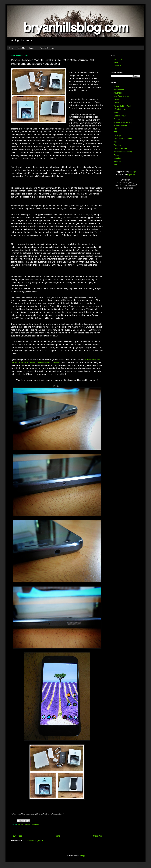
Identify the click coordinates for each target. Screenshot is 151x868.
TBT (115, 132)
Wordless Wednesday (123, 152)
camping (117, 158)
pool (115, 165)
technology (35, 825)
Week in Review (121, 148)
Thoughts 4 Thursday (123, 139)
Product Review (24, 825)
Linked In (118, 66)
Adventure (118, 93)
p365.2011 (118, 161)
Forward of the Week (123, 106)
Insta (116, 62)
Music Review (120, 116)
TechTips (118, 135)
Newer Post (17, 836)
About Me (21, 48)
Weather (117, 145)
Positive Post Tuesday (123, 122)
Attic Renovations (121, 96)
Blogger (133, 172)
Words (116, 155)
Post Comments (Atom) (33, 841)
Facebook (118, 59)
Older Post (98, 836)
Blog (11, 48)
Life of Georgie (120, 109)
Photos (117, 119)
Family (116, 103)
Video (116, 142)
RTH (116, 129)
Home (57, 836)
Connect (32, 48)
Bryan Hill (131, 174)
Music (116, 112)
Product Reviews (47, 48)
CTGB (116, 99)
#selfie (116, 86)
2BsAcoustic (119, 90)
